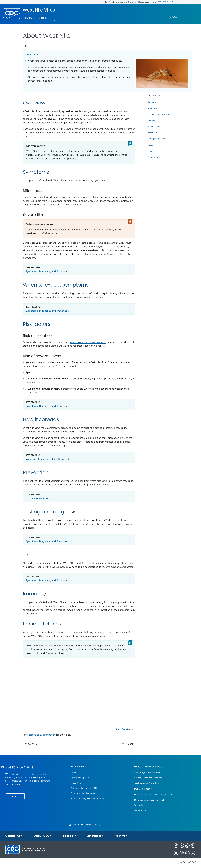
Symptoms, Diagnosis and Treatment (88, 798)
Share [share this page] (122, 744)
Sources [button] (32, 744)
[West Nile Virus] (29, 767)
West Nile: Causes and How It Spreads (48, 460)
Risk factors (144, 121)
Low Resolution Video (117, 729)
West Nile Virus (39, 10)
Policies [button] (70, 836)
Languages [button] (96, 836)
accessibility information (42, 734)
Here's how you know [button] (167, 2)
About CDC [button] (43, 836)
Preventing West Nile (38, 499)
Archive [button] (122, 836)
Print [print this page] (113, 744)
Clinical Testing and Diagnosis (148, 777)
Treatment (143, 146)
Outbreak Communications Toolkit (150, 800)
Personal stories (146, 158)
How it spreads (145, 127)
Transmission (140, 805)
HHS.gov (181, 862)
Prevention (143, 134)
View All (13, 796)
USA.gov (192, 862)
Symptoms (143, 109)
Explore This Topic (37, 18)
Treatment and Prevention (146, 783)
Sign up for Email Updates (85, 824)
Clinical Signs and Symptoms (148, 772)
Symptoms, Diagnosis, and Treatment (47, 272)
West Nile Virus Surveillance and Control (153, 794)
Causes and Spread (80, 777)
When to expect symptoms (150, 115)
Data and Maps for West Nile (84, 788)
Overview (143, 103)
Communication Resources (83, 793)
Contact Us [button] (14, 836)
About (73, 772)
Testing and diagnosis (148, 140)
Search (174, 17)
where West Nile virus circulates (88, 343)
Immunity (143, 152)
